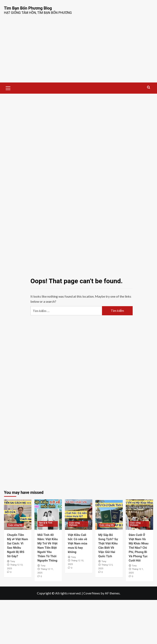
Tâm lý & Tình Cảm (46, 524)
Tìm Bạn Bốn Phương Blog (28, 8)
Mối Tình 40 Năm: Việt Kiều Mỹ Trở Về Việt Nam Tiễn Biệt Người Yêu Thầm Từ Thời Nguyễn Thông (48, 548)
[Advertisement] (78, 52)
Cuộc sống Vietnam (74, 524)
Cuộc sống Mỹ (15, 525)
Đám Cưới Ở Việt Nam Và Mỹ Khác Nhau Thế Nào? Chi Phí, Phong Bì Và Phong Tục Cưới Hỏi (139, 548)
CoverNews (92, 593)
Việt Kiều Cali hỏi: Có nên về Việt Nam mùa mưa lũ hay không (78, 543)
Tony (13, 561)
